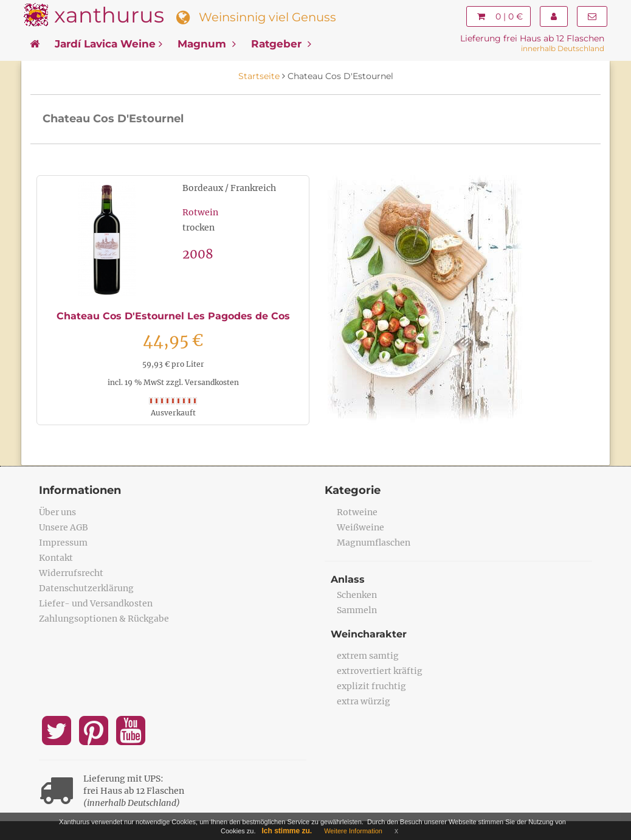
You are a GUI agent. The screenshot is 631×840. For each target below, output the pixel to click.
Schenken (357, 595)
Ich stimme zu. (287, 831)
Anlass (348, 579)
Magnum (207, 44)
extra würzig (364, 701)
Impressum (63, 543)
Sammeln (357, 610)
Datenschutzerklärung (86, 588)
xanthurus (109, 15)
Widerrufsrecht (71, 573)
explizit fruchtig (371, 686)
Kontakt (56, 558)
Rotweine (357, 512)
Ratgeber (281, 44)
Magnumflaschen (374, 543)
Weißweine (360, 527)
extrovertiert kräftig (380, 671)
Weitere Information (353, 831)
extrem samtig (368, 656)
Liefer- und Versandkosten (96, 603)
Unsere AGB (64, 527)
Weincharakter (369, 634)
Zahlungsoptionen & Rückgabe (104, 619)
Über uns (57, 512)
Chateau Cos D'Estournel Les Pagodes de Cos (173, 316)
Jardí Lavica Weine (109, 44)
